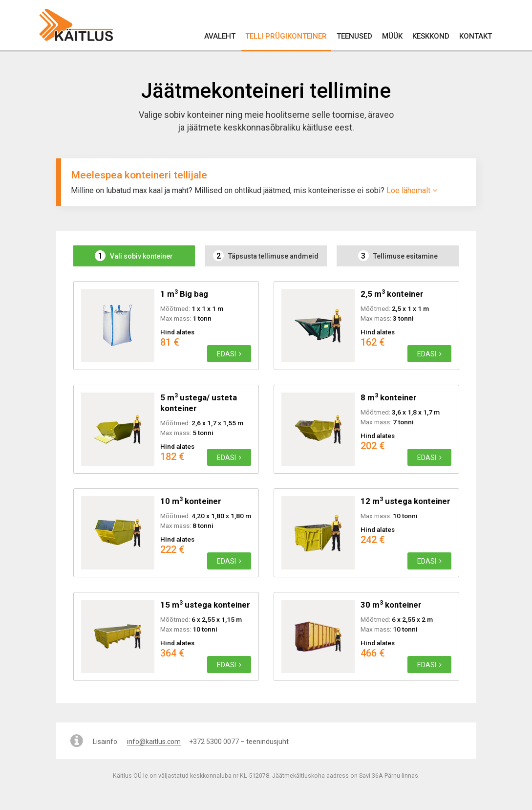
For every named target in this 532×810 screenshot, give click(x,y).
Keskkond (431, 36)
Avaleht (220, 36)
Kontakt (476, 36)
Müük (392, 36)
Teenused (354, 36)
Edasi (229, 354)
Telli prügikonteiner (286, 36)
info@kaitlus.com (154, 742)
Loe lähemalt (412, 190)
